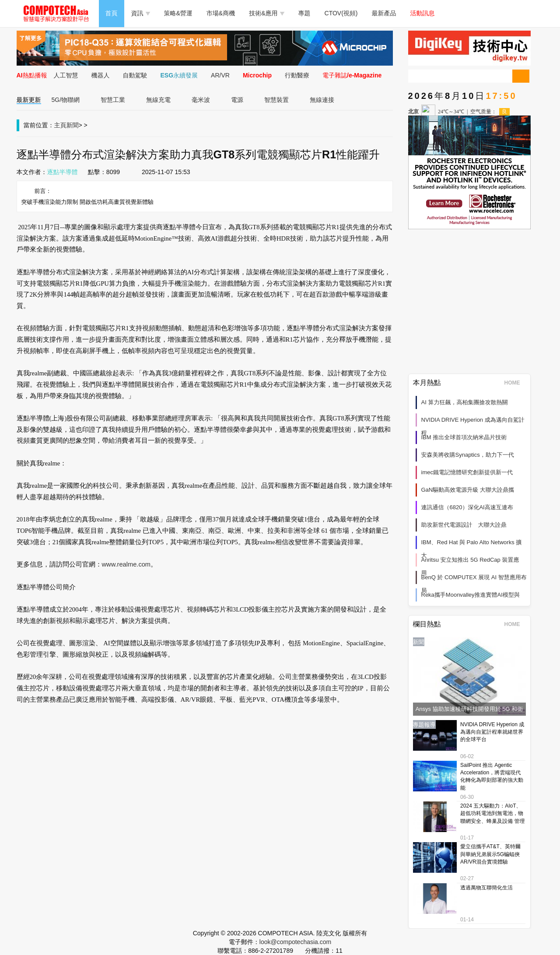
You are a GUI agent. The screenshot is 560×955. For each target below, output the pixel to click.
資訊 (141, 13)
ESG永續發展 (179, 75)
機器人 (101, 75)
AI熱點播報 (32, 75)
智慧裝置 (276, 100)
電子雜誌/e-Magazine (352, 75)
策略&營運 (178, 13)
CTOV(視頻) (341, 13)
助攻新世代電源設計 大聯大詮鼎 (464, 525)
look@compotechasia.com (295, 942)
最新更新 (29, 100)
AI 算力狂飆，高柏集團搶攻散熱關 (465, 402)
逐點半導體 (63, 172)
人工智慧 (66, 75)
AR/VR (220, 75)
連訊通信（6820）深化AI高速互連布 (467, 507)
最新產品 (384, 13)
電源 (237, 100)
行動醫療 (297, 75)
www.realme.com (126, 564)
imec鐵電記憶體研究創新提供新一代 (467, 472)
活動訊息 (423, 13)
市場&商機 (221, 13)
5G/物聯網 (66, 100)
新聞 (73, 125)
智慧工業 (113, 100)
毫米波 (201, 100)
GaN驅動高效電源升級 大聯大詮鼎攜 (468, 490)
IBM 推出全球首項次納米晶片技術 (464, 437)
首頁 (112, 13)
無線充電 (158, 100)
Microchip (257, 75)
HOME (515, 383)
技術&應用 (266, 13)
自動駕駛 (135, 75)
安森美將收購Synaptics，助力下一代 (468, 455)
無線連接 (322, 100)
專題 (304, 13)
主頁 (60, 125)
